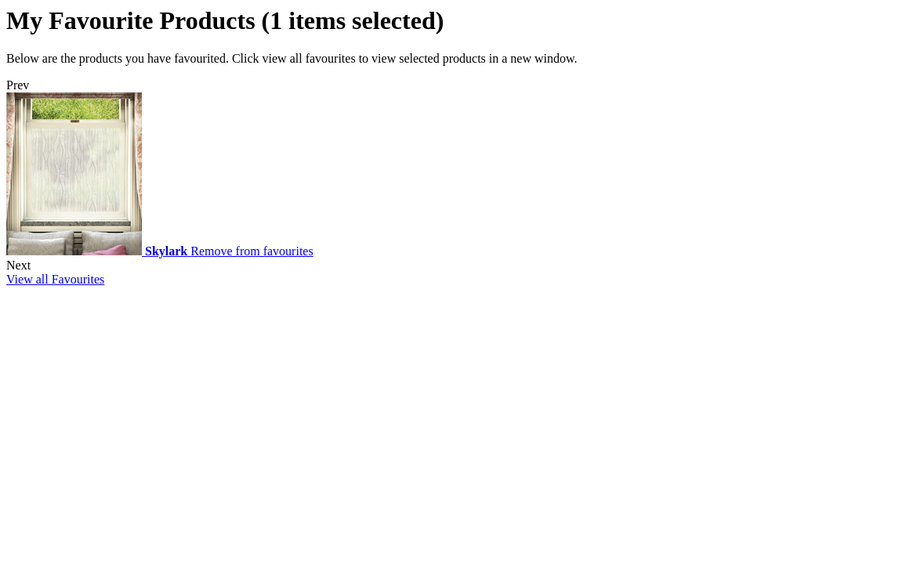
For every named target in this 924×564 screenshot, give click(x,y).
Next (18, 265)
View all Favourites (55, 279)
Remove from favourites (252, 251)
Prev (18, 85)
